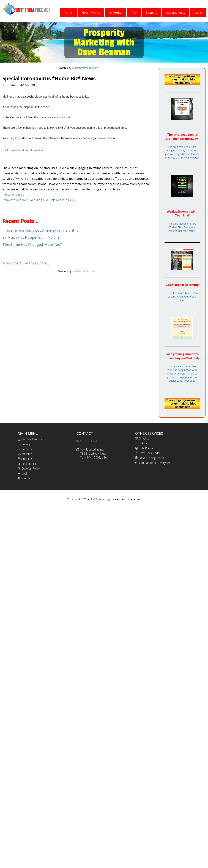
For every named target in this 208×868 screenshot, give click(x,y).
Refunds (27, 449)
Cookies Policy (31, 468)
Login (25, 473)
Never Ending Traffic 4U (154, 458)
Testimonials (29, 464)
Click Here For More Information (23, 150)
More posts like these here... (26, 263)
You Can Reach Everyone (155, 463)
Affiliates (27, 454)
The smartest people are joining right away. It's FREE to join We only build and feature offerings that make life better (182, 152)
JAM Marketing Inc (102, 499)
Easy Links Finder (150, 453)
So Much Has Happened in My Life (31, 237)
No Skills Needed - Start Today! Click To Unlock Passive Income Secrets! (182, 227)
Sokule (143, 443)
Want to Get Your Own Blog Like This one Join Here (39, 200)
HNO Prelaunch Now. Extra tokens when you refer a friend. (182, 297)
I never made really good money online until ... (41, 230)
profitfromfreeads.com (85, 68)
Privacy (26, 444)
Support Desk (89, 441)
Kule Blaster (146, 448)
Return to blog (14, 195)
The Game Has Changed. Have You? (32, 244)
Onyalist (144, 438)
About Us (27, 459)
